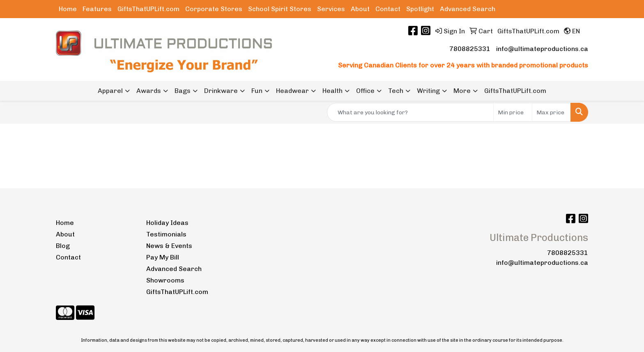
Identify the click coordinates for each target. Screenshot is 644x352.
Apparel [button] (110, 91)
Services (331, 9)
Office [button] (365, 91)
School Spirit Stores (280, 9)
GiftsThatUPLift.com (148, 9)
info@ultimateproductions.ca (542, 49)
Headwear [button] (292, 91)
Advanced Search (468, 9)
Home (68, 9)
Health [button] (332, 91)
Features (97, 9)
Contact (388, 9)
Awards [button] (149, 91)
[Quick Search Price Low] (513, 112)
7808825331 (470, 49)
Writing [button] (428, 91)
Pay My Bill (163, 257)
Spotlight (420, 9)
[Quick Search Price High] (551, 112)
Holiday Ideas (167, 223)
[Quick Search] (410, 112)
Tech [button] (396, 91)
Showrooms (165, 280)
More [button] (462, 91)
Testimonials (166, 234)
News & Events (169, 246)
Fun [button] (257, 91)
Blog (63, 246)
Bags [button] (183, 91)
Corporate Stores (214, 9)
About (360, 9)
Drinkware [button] (221, 91)
